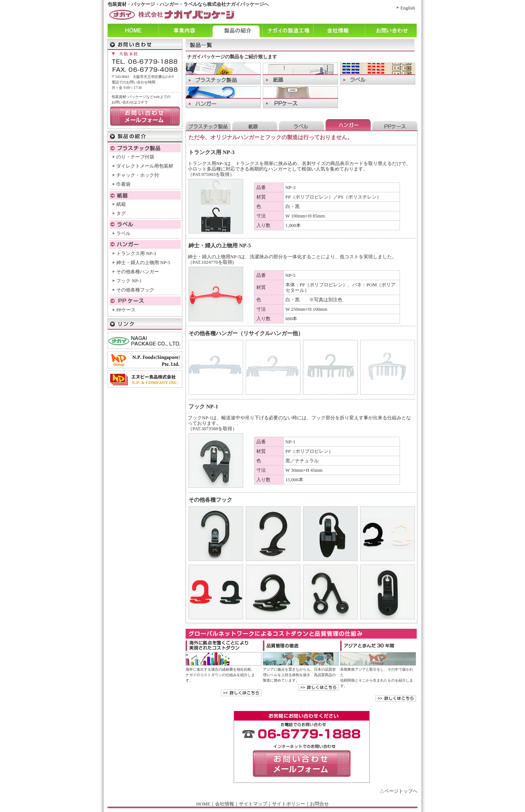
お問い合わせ (391, 30)
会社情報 (339, 30)
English (408, 8)
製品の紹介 (236, 30)
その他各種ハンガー (138, 272)
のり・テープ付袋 (135, 157)
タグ (121, 213)
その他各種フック (135, 290)
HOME (203, 804)
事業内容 (184, 30)
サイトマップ (253, 804)
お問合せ (319, 804)
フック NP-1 (129, 281)
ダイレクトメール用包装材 (145, 166)
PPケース (126, 310)
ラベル (123, 233)
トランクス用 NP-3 (136, 253)
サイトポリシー (289, 804)
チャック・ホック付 (138, 175)
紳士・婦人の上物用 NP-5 (143, 262)
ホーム (133, 30)
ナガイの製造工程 (288, 30)
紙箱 (121, 204)
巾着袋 (123, 184)
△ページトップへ (398, 791)
